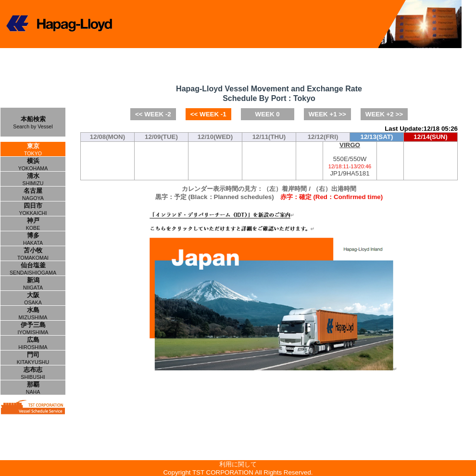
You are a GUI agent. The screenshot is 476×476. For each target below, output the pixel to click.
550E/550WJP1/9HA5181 (350, 159)
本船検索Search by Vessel (33, 122)
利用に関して (238, 464)
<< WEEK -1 (208, 114)
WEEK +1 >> (327, 114)
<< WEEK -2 (153, 114)
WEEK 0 (268, 114)
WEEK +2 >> (384, 114)
